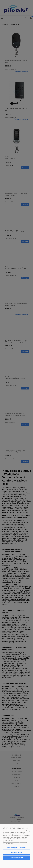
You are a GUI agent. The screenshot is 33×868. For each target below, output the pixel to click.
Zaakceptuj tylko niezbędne (16, 848)
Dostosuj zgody (16, 853)
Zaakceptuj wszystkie (16, 857)
